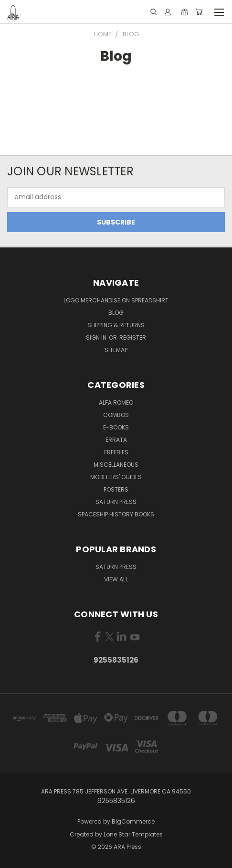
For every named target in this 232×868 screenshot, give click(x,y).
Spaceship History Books (116, 514)
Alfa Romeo (116, 402)
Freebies (116, 452)
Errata (116, 440)
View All (116, 579)
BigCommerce (133, 821)
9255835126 (116, 660)
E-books (116, 427)
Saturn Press (116, 502)
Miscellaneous (116, 465)
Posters (116, 489)
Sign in (97, 338)
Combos (116, 415)
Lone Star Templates (133, 834)
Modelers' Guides (116, 477)
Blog (116, 313)
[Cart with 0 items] (199, 12)
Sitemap (116, 350)
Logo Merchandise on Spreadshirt (116, 300)
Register (133, 338)
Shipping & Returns (116, 325)
